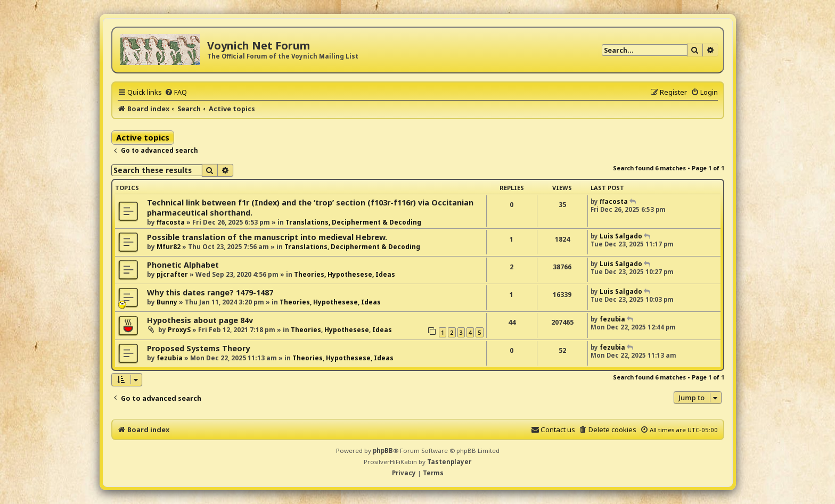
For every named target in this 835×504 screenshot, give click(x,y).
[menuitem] (176, 92)
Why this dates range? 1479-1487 (210, 292)
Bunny (167, 302)
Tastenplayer (449, 462)
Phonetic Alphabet (183, 265)
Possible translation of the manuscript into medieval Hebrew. (267, 237)
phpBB (383, 451)
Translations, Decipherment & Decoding (353, 222)
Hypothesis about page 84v (200, 320)
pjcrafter (172, 274)
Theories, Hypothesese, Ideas (345, 274)
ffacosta (171, 222)
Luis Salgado (621, 236)
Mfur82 (169, 247)
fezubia (612, 319)
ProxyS (179, 330)
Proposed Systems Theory (198, 348)
